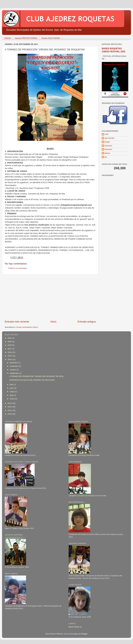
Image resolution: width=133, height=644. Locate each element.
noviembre (14, 366)
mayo (12, 392)
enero (12, 399)
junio (12, 388)
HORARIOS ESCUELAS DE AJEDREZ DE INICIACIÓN (32, 380)
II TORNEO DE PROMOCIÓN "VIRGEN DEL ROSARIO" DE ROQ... (37, 376)
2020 (10, 342)
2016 (10, 352)
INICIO (8, 38)
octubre (13, 370)
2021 (10, 338)
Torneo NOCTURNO (51, 38)
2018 (10, 345)
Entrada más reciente (17, 322)
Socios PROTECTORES (26, 38)
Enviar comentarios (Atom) (27, 327)
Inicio (53, 322)
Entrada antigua (87, 322)
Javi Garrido (109, 138)
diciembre (14, 363)
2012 (10, 407)
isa (106, 157)
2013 (10, 403)
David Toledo (74, 627)
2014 (10, 359)
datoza (107, 153)
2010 (10, 414)
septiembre (15, 373)
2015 (10, 356)
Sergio (107, 142)
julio (12, 384)
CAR (106, 134)
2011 (10, 410)
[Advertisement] (50, 297)
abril (12, 395)
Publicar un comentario (18, 268)
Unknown (108, 146)
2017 (10, 349)
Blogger (84, 634)
